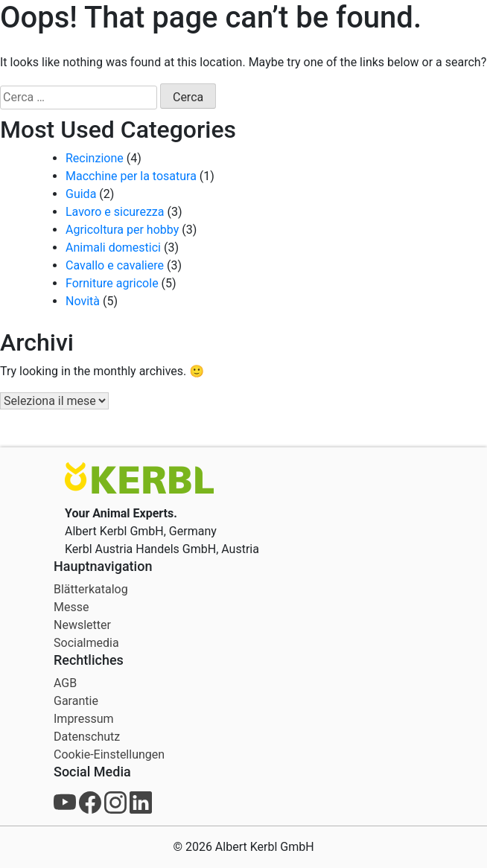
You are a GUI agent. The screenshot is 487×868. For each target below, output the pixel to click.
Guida (81, 194)
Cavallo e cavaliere (115, 265)
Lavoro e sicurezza (115, 212)
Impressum (84, 719)
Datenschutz (87, 737)
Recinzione (95, 158)
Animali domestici (113, 248)
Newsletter (82, 625)
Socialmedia (86, 643)
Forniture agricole (112, 283)
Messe (71, 607)
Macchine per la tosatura (131, 176)
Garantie (76, 701)
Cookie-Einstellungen (109, 754)
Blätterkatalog (91, 589)
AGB (65, 683)
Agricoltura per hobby (122, 230)
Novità (83, 301)
